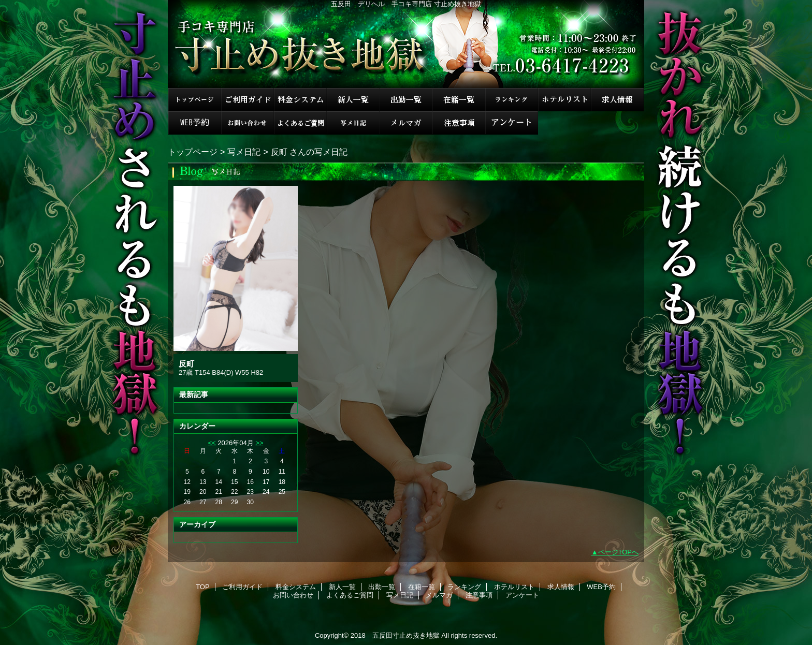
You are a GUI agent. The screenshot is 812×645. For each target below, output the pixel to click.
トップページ (193, 152)
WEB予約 (195, 123)
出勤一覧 (406, 100)
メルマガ (406, 123)
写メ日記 (353, 123)
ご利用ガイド (248, 100)
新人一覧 (353, 100)
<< (212, 443)
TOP (195, 100)
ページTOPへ (619, 552)
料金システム (300, 100)
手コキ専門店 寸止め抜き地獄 (406, 44)
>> (259, 443)
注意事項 (459, 123)
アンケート (512, 123)
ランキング (512, 100)
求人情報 (617, 100)
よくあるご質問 (300, 123)
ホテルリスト (564, 100)
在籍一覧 (459, 100)
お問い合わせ (248, 123)
